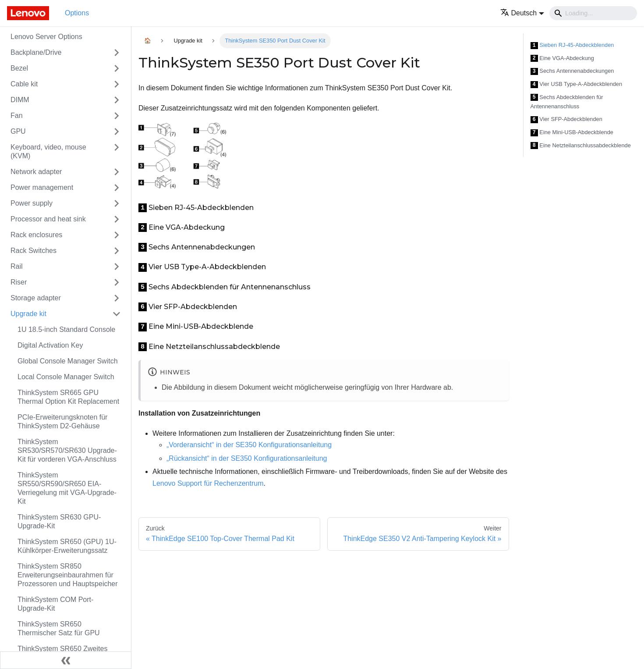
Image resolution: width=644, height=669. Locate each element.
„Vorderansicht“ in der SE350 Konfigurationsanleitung (249, 445)
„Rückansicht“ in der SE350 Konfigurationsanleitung (247, 458)
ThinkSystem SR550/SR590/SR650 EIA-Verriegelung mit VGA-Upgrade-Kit (67, 488)
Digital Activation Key (50, 345)
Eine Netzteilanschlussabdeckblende (581, 146)
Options (77, 13)
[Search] (593, 13)
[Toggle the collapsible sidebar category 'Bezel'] (117, 68)
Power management (42, 187)
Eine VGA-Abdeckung (562, 59)
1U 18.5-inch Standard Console (66, 329)
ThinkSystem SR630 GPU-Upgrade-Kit (59, 521)
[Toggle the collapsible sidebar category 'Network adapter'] (117, 172)
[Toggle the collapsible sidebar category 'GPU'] (117, 132)
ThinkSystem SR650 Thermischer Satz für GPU (59, 628)
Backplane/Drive (36, 52)
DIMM (20, 100)
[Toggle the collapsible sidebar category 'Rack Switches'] (117, 251)
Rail (17, 266)
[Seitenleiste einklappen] (66, 660)
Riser (19, 282)
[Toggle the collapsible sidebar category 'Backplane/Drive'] (117, 53)
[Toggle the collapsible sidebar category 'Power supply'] (117, 203)
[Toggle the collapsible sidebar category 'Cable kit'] (117, 84)
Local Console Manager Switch (66, 377)
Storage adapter (36, 298)
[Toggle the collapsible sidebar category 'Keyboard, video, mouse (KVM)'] (117, 152)
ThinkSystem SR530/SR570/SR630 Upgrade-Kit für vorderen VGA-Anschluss (67, 450)
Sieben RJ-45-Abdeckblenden (572, 45)
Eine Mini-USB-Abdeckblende (572, 133)
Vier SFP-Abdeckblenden (566, 119)
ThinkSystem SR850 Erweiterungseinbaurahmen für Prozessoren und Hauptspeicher (68, 575)
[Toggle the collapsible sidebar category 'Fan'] (117, 116)
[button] (522, 13)
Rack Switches (34, 251)
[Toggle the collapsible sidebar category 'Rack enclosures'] (117, 235)
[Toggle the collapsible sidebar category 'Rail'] (117, 267)
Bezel (19, 68)
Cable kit (24, 84)
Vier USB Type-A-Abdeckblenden (577, 84)
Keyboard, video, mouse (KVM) (48, 151)
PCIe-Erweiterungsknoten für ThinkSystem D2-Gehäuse (62, 422)
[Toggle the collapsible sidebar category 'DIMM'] (117, 100)
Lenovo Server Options (46, 37)
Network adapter (36, 172)
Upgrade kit (28, 314)
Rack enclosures (36, 235)
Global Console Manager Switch (68, 361)
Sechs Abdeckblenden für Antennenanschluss (567, 102)
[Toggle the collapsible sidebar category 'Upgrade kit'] (117, 314)
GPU (18, 131)
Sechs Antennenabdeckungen (572, 71)
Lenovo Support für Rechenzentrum (208, 483)
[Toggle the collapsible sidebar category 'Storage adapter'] (117, 298)
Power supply (32, 203)
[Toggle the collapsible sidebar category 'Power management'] (117, 188)
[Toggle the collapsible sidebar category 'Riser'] (117, 282)
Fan (17, 116)
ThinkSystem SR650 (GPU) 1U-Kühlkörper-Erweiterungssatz (67, 546)
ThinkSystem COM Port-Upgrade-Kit (55, 604)
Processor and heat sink (48, 219)
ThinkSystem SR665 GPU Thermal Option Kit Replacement (68, 397)
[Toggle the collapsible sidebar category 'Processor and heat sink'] (117, 219)
